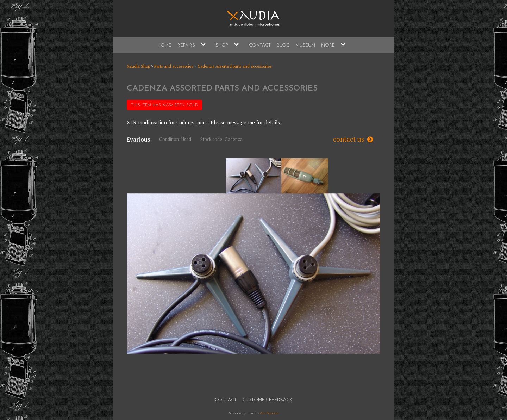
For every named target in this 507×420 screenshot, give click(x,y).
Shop (222, 45)
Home (164, 45)
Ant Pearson (269, 413)
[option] (254, 176)
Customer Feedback (267, 400)
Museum (305, 45)
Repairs (186, 45)
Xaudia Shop (138, 66)
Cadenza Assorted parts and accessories (235, 66)
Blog (283, 45)
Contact (260, 45)
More (328, 45)
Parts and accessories (174, 66)
